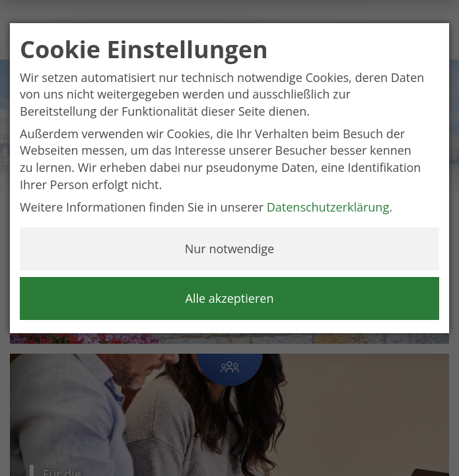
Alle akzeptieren (230, 298)
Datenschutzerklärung (328, 207)
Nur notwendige (229, 249)
